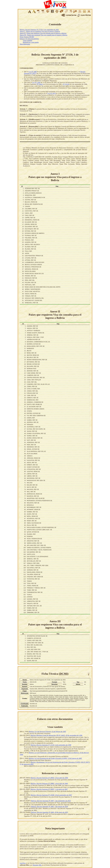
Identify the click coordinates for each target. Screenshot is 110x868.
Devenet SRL (37, 865)
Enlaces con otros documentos (29, 39)
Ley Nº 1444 (36, 82)
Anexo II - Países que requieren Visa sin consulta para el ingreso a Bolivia (43, 33)
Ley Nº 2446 (33, 72)
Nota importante (25, 44)
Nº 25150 (66, 84)
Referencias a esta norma (31, 42)
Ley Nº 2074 (52, 93)
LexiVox (23, 863)
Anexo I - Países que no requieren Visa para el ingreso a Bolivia (40, 31)
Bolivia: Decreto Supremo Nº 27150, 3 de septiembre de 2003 (39, 30)
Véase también (28, 40)
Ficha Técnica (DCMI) (27, 37)
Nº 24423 (40, 84)
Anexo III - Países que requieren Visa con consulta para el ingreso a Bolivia (43, 35)
